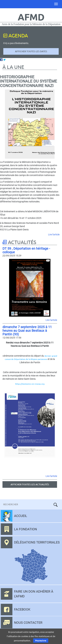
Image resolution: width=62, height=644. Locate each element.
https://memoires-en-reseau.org (30, 384)
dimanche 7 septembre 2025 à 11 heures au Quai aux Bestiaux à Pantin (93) (27, 331)
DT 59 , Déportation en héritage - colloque (26, 250)
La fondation (25, 529)
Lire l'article (54, 234)
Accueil (21, 516)
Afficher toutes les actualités (30, 484)
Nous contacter (28, 623)
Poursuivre (41, 640)
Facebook (22, 609)
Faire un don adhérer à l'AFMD (34, 594)
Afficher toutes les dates (31, 51)
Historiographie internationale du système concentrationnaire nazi (29, 81)
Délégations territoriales (37, 542)
